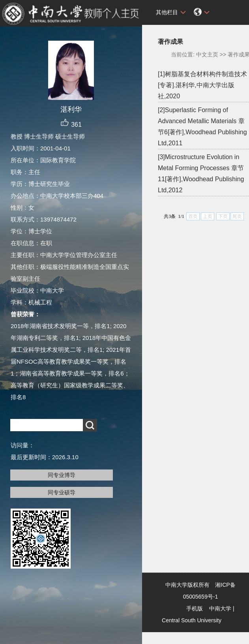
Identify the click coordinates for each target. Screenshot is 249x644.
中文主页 (207, 54)
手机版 (195, 608)
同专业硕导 (62, 492)
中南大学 (220, 608)
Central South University (192, 620)
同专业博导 (62, 475)
